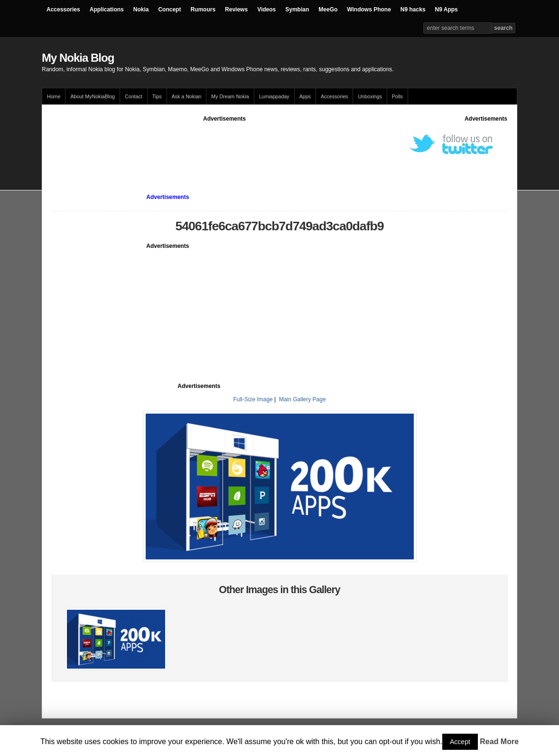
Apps (305, 96)
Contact (134, 96)
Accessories (63, 9)
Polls (397, 96)
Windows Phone (369, 9)
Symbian (297, 9)
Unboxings (370, 96)
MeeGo (328, 9)
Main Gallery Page (303, 399)
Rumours (203, 9)
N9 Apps (447, 9)
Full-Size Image (253, 399)
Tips (157, 96)
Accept (460, 742)
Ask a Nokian (187, 96)
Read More (499, 742)
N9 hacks (413, 9)
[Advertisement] (224, 144)
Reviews (236, 9)
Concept (169, 9)
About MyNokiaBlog (93, 96)
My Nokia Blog (78, 58)
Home (54, 96)
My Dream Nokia (230, 96)
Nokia (141, 9)
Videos (266, 9)
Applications (107, 9)
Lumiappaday (274, 96)
